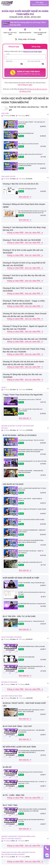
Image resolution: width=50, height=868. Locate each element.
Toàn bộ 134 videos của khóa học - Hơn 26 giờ (28, 108)
